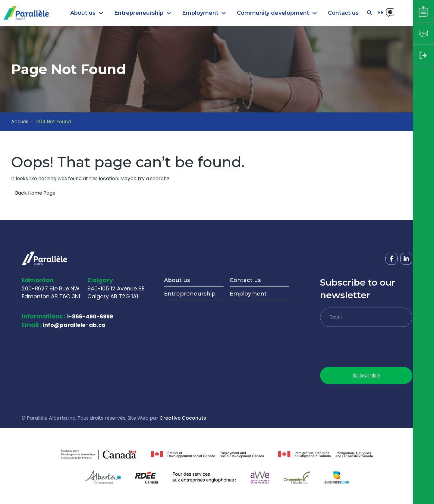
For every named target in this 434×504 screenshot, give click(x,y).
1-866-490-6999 (90, 316)
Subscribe (366, 376)
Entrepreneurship (190, 294)
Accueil (20, 122)
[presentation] (366, 349)
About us (177, 280)
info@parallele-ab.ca (74, 325)
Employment (248, 294)
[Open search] (370, 13)
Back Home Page (35, 193)
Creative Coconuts (183, 418)
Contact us (245, 280)
